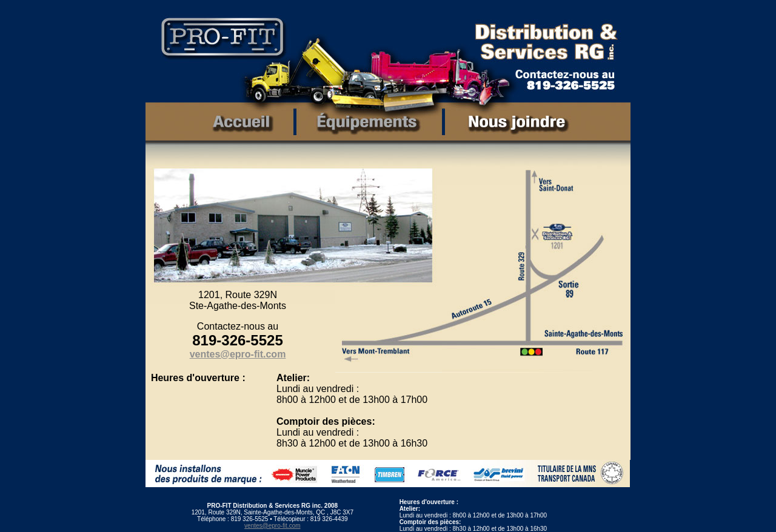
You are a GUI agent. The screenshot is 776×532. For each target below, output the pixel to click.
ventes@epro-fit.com (272, 526)
